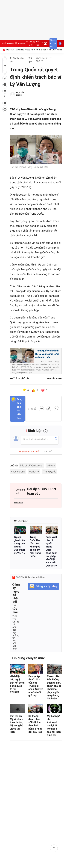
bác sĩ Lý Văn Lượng (31, 466)
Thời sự (35, 50)
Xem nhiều (20, 50)
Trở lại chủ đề (17, 60)
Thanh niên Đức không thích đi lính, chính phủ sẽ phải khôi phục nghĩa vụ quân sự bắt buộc (54, 687)
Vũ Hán (51, 466)
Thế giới (42, 50)
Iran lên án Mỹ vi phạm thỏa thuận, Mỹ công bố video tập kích (17, 724)
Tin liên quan (21, 521)
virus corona (18, 472)
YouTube (20, 43)
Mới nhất (10, 50)
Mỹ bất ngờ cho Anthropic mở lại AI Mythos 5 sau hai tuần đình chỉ (54, 726)
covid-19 (34, 472)
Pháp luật (51, 50)
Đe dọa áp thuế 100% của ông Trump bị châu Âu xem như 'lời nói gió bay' (36, 686)
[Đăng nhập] (45, 43)
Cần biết (29, 43)
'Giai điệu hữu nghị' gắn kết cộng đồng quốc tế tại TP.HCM (17, 684)
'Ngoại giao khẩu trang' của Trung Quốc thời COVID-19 (19, 545)
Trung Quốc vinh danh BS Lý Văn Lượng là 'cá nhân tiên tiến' (47, 354)
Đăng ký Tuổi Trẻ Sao (53, 43)
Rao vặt (36, 43)
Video (28, 50)
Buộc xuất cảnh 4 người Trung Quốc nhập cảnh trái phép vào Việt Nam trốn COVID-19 (51, 551)
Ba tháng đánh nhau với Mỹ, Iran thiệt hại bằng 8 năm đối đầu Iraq (35, 724)
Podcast (9, 43)
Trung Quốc (50, 472)
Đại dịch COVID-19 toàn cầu (42, 491)
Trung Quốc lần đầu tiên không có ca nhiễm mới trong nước (35, 547)
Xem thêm (19, 503)
